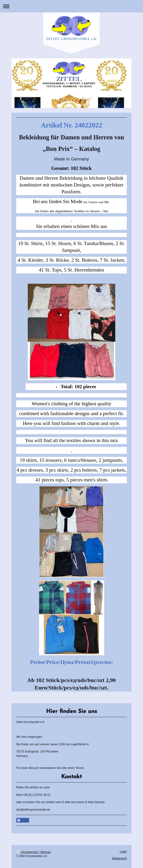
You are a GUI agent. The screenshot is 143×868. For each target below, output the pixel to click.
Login (123, 852)
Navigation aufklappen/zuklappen (71, 6)
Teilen (23, 820)
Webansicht (119, 858)
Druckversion (27, 852)
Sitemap (45, 852)
